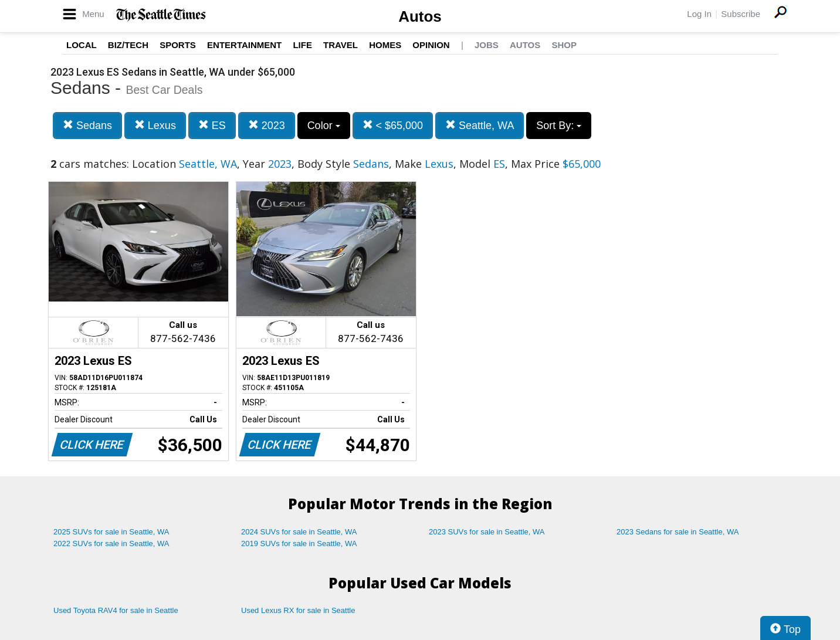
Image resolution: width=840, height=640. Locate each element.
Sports (178, 45)
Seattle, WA (480, 125)
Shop (564, 45)
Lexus (155, 125)
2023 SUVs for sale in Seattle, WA (487, 532)
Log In (699, 14)
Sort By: (559, 126)
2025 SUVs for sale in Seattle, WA (111, 532)
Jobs (487, 45)
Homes (385, 45)
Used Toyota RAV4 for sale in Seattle (116, 610)
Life (302, 45)
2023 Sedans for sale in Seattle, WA (678, 532)
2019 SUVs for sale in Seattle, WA (299, 544)
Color (324, 126)
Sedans (87, 125)
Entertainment (244, 45)
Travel (341, 45)
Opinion (431, 45)
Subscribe (741, 14)
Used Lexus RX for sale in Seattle (298, 610)
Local (82, 45)
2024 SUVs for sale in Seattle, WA (299, 532)
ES (212, 125)
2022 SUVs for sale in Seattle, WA (111, 544)
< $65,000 (393, 125)
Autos (420, 16)
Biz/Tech (128, 45)
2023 (267, 125)
